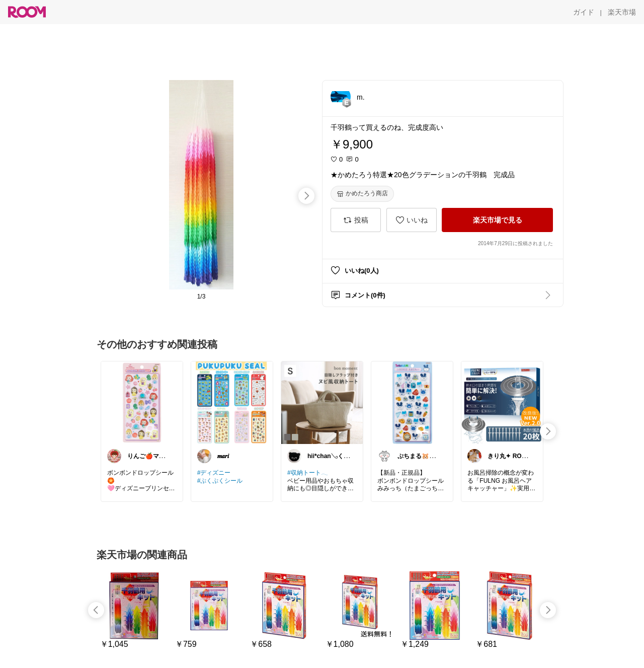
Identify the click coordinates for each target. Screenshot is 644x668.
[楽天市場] (622, 12)
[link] (142, 402)
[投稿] (356, 220)
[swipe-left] (96, 610)
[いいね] (412, 220)
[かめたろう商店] (362, 194)
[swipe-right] (306, 196)
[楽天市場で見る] (497, 220)
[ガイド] (584, 12)
